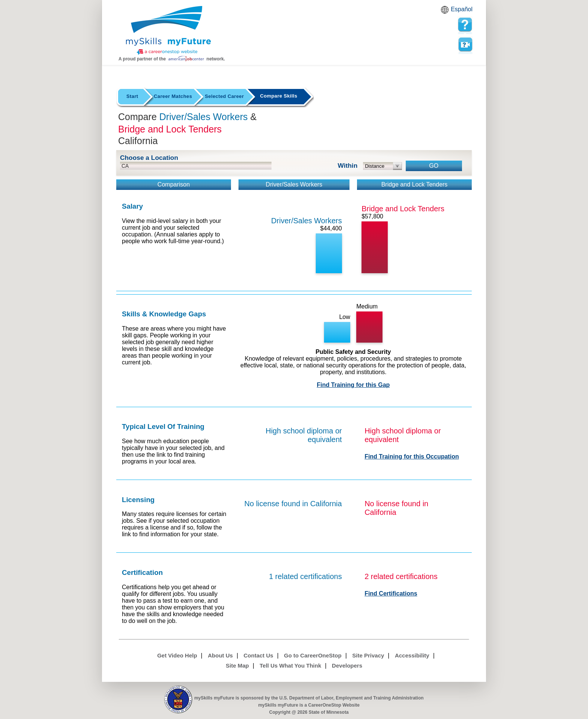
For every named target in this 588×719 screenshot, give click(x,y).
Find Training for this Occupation (412, 457)
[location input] (196, 166)
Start (132, 96)
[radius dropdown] (383, 166)
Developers (347, 666)
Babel (446, 12)
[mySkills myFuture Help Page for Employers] (465, 25)
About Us (220, 655)
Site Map (237, 666)
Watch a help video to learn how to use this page (465, 45)
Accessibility (412, 655)
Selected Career (224, 96)
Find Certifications (391, 593)
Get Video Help (177, 655)
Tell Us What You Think (290, 666)
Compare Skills (278, 96)
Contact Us (259, 655)
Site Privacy (368, 655)
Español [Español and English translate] (462, 9)
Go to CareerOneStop (313, 655)
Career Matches (173, 96)
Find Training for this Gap (353, 385)
